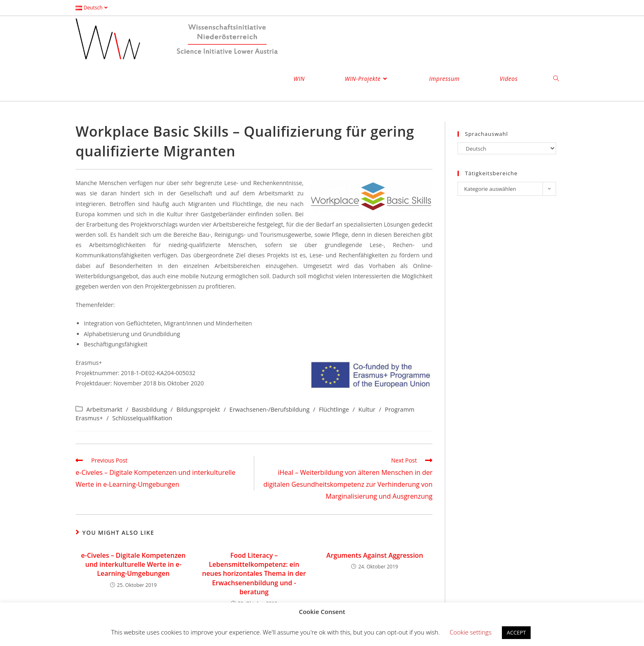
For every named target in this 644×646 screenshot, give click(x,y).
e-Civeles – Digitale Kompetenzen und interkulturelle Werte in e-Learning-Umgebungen (133, 565)
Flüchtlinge (334, 409)
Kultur (367, 409)
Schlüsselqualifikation (142, 418)
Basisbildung (149, 409)
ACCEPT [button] (516, 632)
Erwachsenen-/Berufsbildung (270, 409)
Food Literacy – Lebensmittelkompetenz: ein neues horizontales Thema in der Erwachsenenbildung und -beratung (254, 574)
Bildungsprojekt (198, 409)
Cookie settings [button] (471, 632)
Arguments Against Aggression (375, 555)
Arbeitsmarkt (104, 409)
